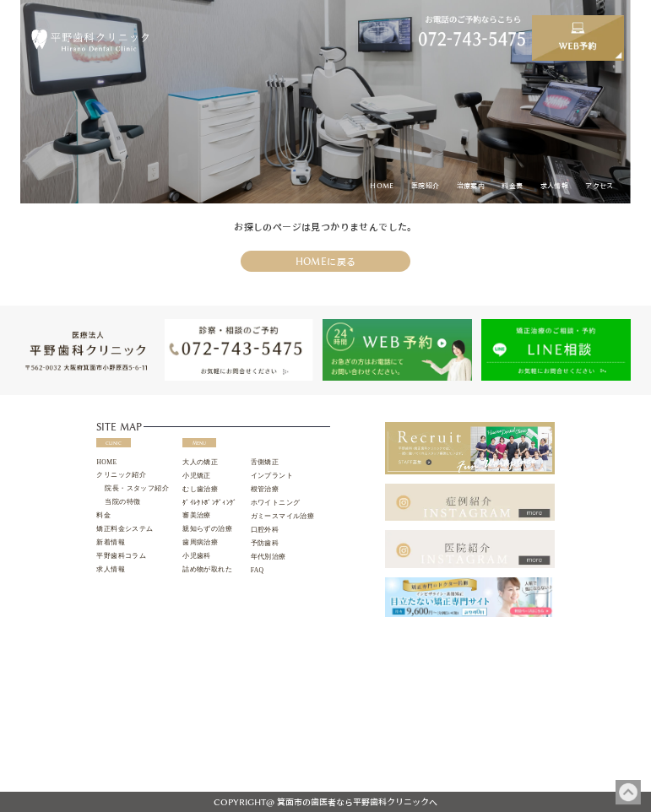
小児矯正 (197, 476)
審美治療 (197, 515)
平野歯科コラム (121, 556)
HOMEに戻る (326, 261)
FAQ (258, 570)
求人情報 (555, 186)
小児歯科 (197, 556)
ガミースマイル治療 (283, 516)
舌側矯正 (265, 462)
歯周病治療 (200, 542)
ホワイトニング (276, 503)
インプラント (272, 476)
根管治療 (265, 489)
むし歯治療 (200, 489)
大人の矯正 (200, 462)
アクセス (599, 186)
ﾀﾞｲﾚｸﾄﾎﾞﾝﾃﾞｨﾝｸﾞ (209, 503)
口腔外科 (265, 530)
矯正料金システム (125, 529)
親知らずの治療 (207, 529)
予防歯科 (265, 543)
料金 (103, 515)
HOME (382, 186)
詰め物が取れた (207, 569)
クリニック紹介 (121, 475)
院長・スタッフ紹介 (137, 488)
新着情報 (111, 542)
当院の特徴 (122, 502)
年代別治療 (269, 557)
